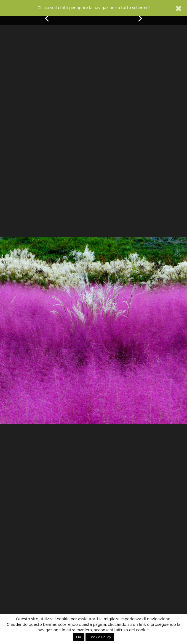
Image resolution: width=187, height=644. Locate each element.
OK (79, 637)
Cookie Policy (100, 637)
